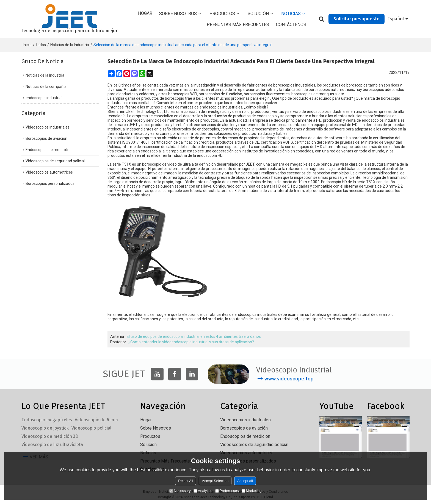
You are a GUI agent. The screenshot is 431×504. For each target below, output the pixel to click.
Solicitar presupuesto (357, 19)
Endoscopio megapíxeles (47, 420)
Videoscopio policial (91, 428)
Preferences (227, 491)
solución (258, 14)
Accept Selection (215, 481)
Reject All (186, 481)
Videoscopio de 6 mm (96, 420)
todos (41, 45)
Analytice (203, 491)
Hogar (145, 13)
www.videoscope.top (289, 379)
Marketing (252, 491)
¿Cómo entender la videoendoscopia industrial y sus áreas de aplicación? (191, 342)
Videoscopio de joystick (45, 428)
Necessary (180, 491)
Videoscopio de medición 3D (50, 436)
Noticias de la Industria (70, 45)
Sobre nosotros (178, 14)
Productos (222, 14)
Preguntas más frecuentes (238, 25)
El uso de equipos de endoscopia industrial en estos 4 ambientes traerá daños (194, 336)
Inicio (27, 45)
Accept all (245, 481)
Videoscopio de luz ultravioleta (52, 445)
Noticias (291, 14)
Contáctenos (291, 25)
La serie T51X (119, 164)
